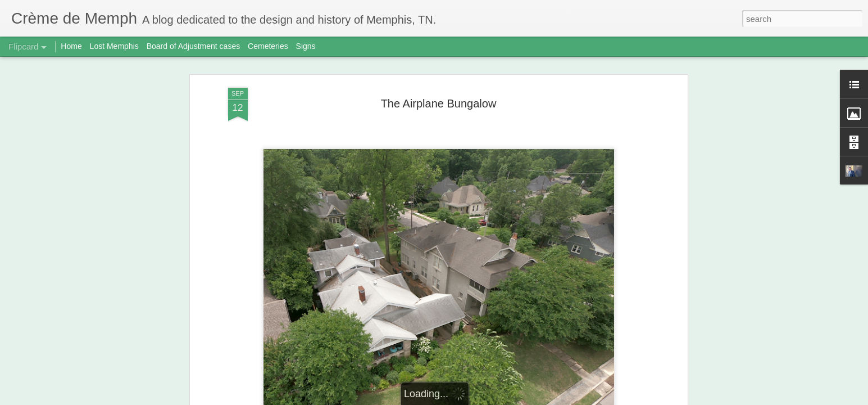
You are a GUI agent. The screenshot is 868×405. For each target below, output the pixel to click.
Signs (306, 46)
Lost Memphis (114, 46)
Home (71, 46)
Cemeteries (268, 46)
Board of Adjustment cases (194, 46)
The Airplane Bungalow (439, 103)
